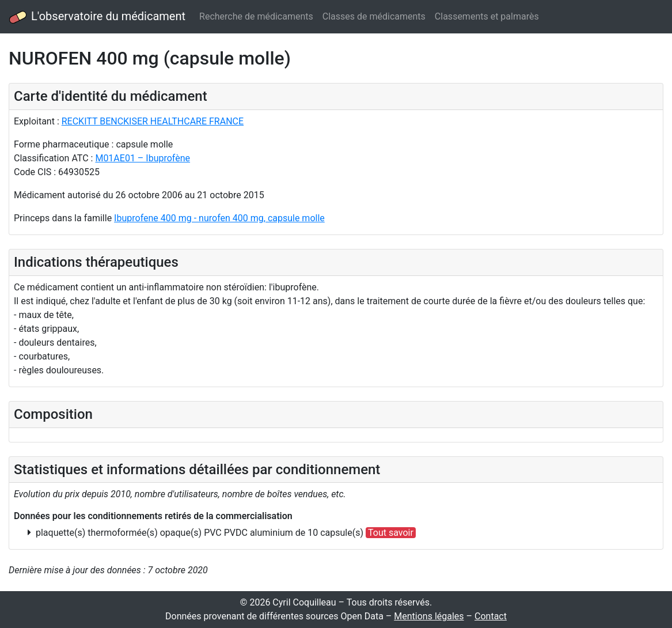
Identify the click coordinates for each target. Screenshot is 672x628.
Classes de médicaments (374, 16)
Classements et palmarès (487, 16)
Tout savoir (391, 533)
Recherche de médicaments (256, 16)
